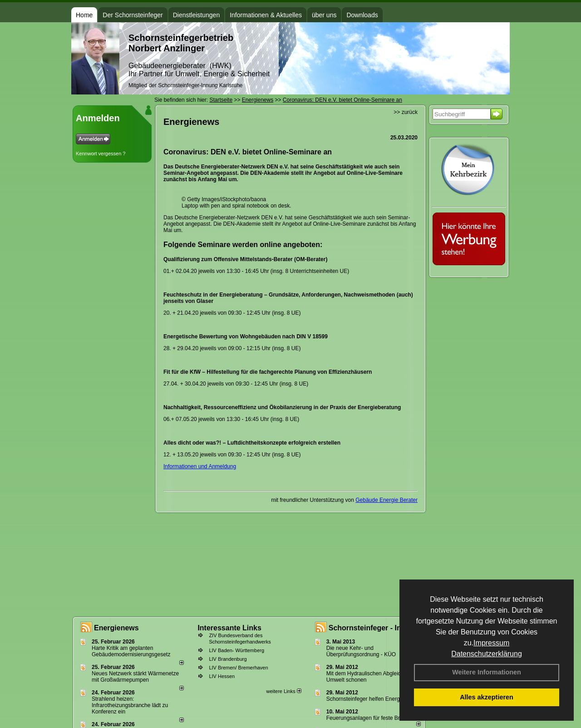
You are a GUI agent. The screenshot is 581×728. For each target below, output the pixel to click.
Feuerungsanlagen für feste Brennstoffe (374, 718)
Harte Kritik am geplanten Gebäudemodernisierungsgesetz (131, 651)
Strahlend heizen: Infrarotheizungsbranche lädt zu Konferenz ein (130, 705)
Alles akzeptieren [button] (487, 697)
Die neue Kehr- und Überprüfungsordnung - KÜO (361, 651)
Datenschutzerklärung (487, 654)
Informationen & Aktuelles (266, 15)
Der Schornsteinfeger (133, 15)
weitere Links (283, 691)
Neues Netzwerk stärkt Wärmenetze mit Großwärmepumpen (135, 677)
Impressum (491, 643)
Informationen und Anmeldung (200, 466)
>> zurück (406, 112)
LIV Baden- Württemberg (236, 650)
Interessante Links (229, 628)
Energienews (116, 628)
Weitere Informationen (487, 672)
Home (84, 15)
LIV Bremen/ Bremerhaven (238, 668)
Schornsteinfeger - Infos (370, 628)
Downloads (362, 15)
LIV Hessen (222, 676)
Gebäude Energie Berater (387, 500)
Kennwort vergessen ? (101, 154)
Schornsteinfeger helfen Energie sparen (374, 699)
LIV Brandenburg (228, 659)
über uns (324, 15)
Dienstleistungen (197, 15)
